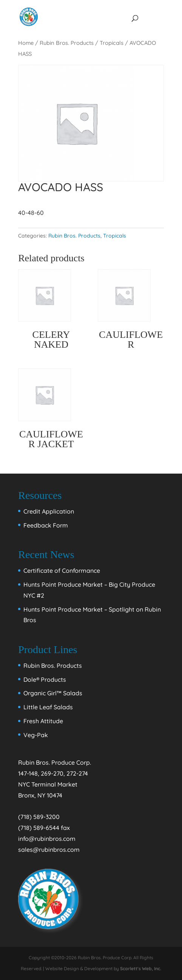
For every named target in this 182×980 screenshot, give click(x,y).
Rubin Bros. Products (67, 43)
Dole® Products (45, 679)
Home (26, 43)
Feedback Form (46, 525)
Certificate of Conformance (62, 571)
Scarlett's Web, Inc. (141, 968)
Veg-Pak (36, 735)
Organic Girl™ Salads (53, 693)
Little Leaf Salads (48, 707)
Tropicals (112, 43)
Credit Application (49, 511)
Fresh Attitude (43, 721)
